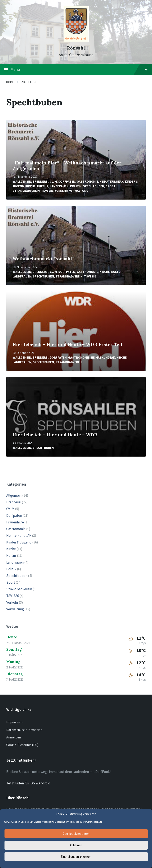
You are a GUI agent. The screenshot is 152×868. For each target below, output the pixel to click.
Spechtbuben (94, 186)
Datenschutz (95, 822)
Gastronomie (87, 181)
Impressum (14, 722)
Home (10, 82)
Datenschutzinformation (24, 730)
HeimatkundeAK (112, 181)
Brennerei (40, 181)
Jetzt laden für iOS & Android (28, 783)
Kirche (30, 186)
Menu (76, 70)
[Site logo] (76, 40)
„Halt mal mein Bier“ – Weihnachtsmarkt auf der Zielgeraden (67, 166)
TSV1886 (47, 191)
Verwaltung (79, 191)
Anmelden (14, 737)
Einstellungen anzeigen (76, 857)
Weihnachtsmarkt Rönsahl (42, 259)
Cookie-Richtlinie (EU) (22, 745)
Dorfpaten (67, 181)
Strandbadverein (26, 191)
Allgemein (23, 181)
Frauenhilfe (15, 522)
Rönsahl (76, 48)
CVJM (53, 181)
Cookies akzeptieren (76, 834)
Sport (111, 186)
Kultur (43, 186)
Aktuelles (29, 82)
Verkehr (61, 191)
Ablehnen (76, 845)
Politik (76, 186)
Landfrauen (59, 186)
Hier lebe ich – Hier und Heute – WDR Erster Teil (68, 344)
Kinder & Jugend (19, 542)
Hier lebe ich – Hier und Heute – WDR (55, 435)
